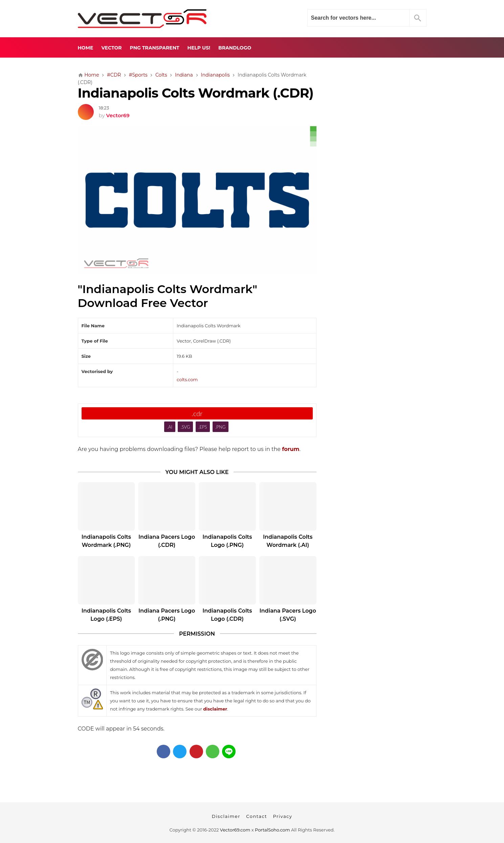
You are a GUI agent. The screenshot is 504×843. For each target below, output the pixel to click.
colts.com (187, 379)
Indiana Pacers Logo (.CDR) (167, 541)
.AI (170, 427)
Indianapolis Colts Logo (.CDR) (227, 615)
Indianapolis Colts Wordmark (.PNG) (106, 541)
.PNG (220, 427)
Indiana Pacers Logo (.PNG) (167, 615)
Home (86, 48)
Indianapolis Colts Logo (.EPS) (106, 615)
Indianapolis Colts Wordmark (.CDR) (196, 93)
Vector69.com (235, 830)
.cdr (197, 413)
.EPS (203, 427)
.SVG (185, 427)
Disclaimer (226, 816)
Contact (257, 816)
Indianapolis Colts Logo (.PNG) (227, 541)
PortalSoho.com (272, 830)
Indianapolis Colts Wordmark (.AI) (288, 541)
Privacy (282, 816)
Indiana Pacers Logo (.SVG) (288, 615)
